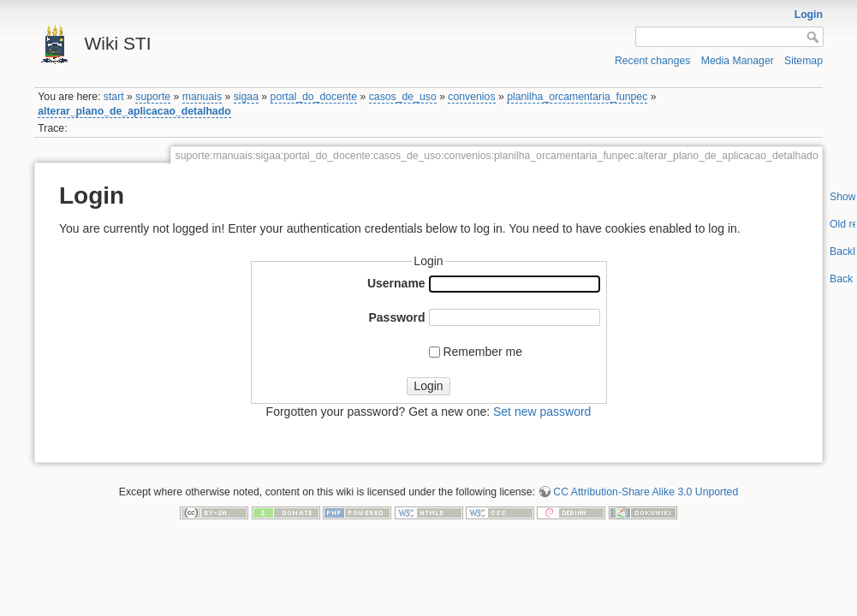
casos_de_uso (403, 97)
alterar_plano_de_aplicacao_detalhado (134, 111)
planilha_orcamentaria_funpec (577, 97)
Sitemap (803, 61)
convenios (471, 97)
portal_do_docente (314, 97)
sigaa (246, 97)
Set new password (542, 412)
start (114, 97)
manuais (202, 97)
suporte (153, 97)
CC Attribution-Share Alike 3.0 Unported (646, 492)
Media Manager (738, 61)
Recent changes (653, 61)
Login (809, 15)
